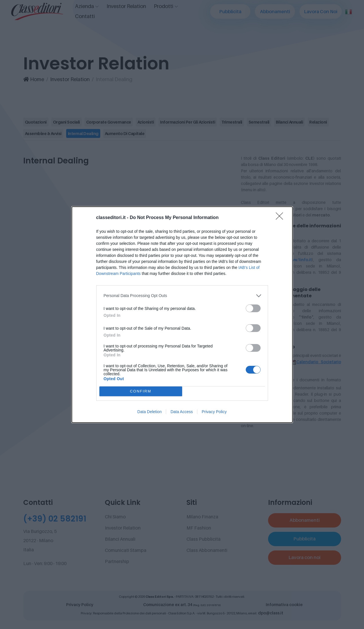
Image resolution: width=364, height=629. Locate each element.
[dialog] (182, 315)
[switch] (253, 308)
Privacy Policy (214, 412)
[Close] (281, 218)
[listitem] (182, 296)
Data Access (182, 412)
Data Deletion (150, 412)
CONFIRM (141, 391)
